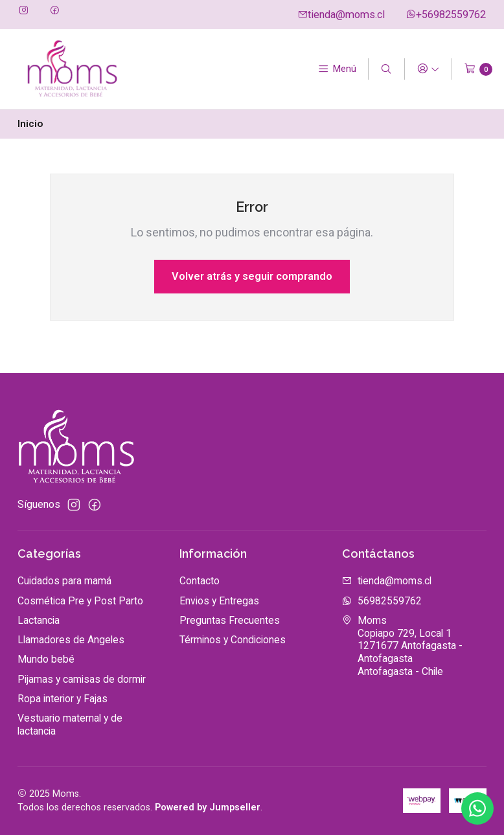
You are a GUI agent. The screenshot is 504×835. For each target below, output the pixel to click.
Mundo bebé (46, 659)
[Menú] (337, 69)
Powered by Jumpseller (208, 807)
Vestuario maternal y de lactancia (70, 725)
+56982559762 (446, 15)
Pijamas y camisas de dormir (82, 679)
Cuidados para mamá (64, 581)
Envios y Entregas (219, 601)
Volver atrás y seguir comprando (252, 276)
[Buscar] (386, 69)
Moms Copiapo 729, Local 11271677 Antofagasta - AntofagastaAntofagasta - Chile (402, 646)
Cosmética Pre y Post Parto (80, 601)
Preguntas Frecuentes (230, 620)
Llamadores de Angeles (71, 640)
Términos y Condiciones (233, 640)
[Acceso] (428, 69)
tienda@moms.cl (341, 15)
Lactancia (39, 620)
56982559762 (382, 601)
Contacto (200, 581)
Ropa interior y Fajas (63, 699)
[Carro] (478, 69)
